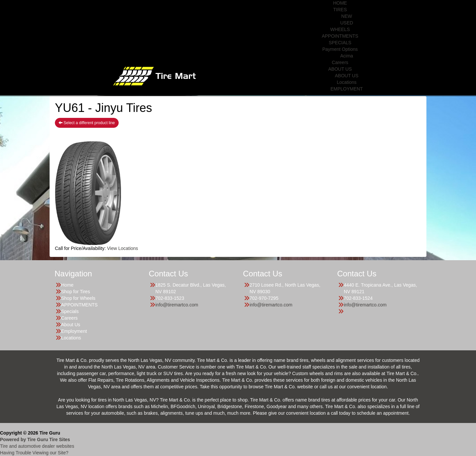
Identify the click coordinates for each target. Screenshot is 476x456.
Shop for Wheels (78, 298)
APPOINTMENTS (340, 36)
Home (67, 285)
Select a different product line (87, 123)
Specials (70, 311)
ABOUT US (340, 69)
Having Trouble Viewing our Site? (34, 453)
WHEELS (340, 29)
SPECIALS (340, 43)
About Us (71, 325)
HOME (340, 3)
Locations (347, 82)
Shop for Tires (76, 292)
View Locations (123, 248)
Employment (74, 331)
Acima (347, 56)
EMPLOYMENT (347, 89)
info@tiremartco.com (177, 305)
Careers (340, 62)
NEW (347, 16)
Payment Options (340, 49)
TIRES (340, 10)
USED (347, 23)
